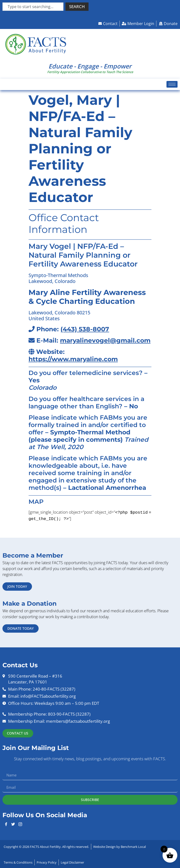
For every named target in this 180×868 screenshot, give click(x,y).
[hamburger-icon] (172, 84)
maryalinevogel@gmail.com (105, 340)
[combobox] (33, 7)
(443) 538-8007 (85, 329)
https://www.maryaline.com (73, 359)
